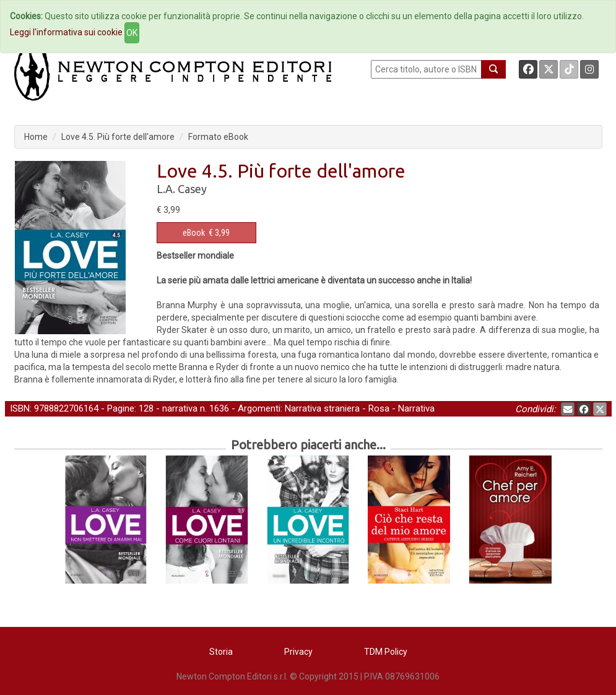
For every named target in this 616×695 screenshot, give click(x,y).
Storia (221, 652)
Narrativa (416, 408)
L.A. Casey (182, 189)
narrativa (180, 408)
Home (36, 137)
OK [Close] (132, 33)
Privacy (298, 652)
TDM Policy (386, 652)
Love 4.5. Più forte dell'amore (118, 137)
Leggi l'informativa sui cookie (66, 32)
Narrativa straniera (322, 408)
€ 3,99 (206, 233)
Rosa (379, 408)
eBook (194, 233)
